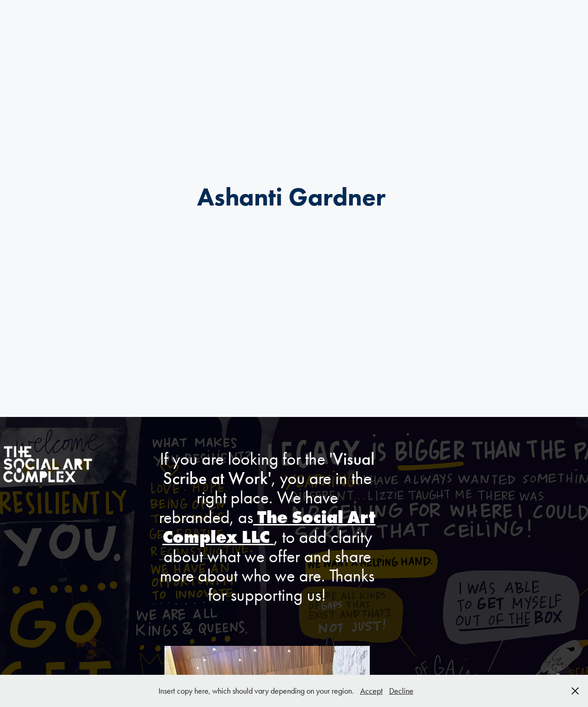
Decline (401, 691)
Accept (371, 691)
